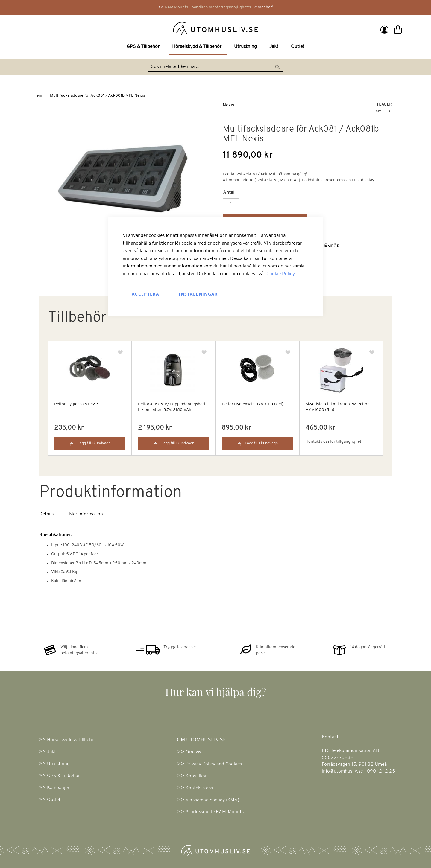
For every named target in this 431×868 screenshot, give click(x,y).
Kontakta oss (199, 788)
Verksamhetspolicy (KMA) (212, 800)
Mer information (86, 514)
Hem (38, 96)
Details (46, 514)
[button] (372, 352)
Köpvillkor (196, 776)
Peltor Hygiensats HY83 (76, 404)
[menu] (215, 47)
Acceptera (145, 294)
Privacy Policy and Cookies (214, 764)
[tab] (54, 515)
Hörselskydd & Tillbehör (72, 740)
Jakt (51, 752)
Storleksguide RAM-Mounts (215, 812)
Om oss (193, 752)
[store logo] (123, 28)
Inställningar (198, 294)
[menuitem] (144, 47)
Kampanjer (58, 788)
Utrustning (58, 764)
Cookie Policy (281, 274)
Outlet (54, 800)
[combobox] (215, 67)
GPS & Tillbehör (63, 776)
